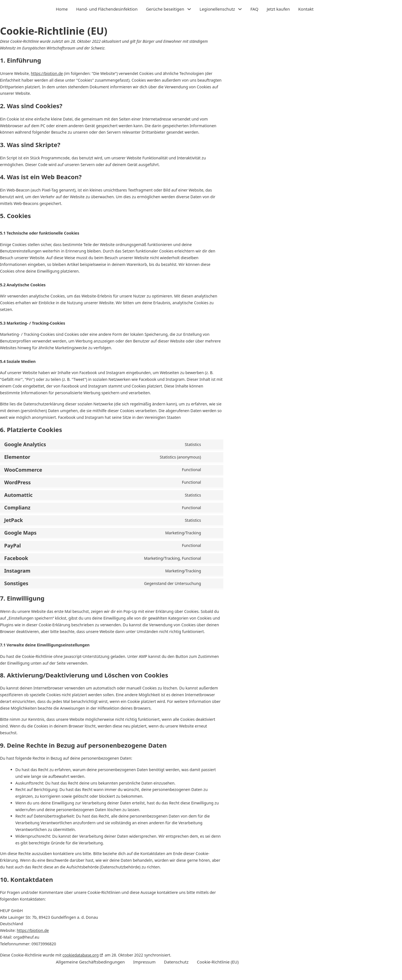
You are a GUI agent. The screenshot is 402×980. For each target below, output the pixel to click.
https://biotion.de (47, 73)
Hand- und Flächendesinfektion (107, 9)
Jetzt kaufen (278, 9)
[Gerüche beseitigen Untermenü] (189, 9)
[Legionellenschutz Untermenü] (240, 9)
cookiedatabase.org (81, 955)
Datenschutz (176, 962)
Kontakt (306, 9)
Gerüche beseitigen (165, 9)
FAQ (254, 9)
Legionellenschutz (217, 9)
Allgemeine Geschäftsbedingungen (90, 962)
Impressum (144, 962)
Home (62, 9)
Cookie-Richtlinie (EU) (218, 962)
